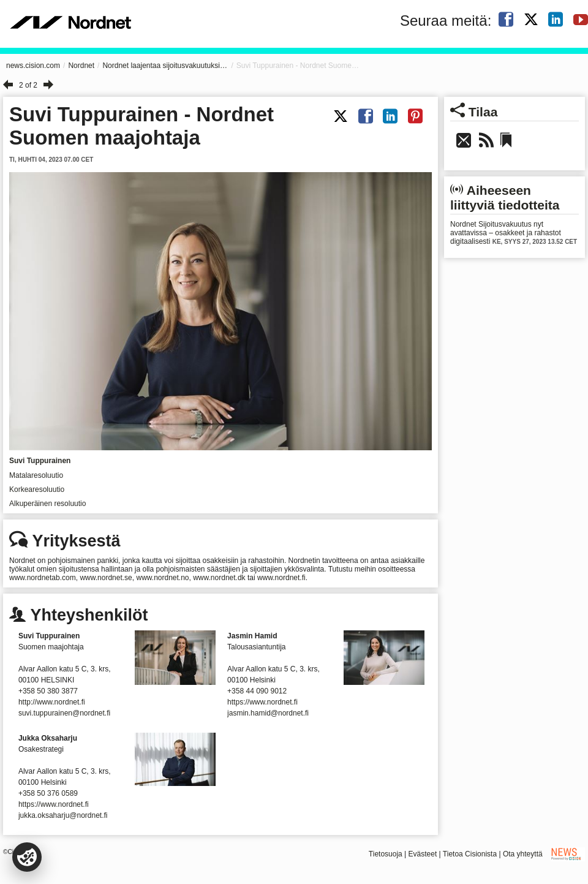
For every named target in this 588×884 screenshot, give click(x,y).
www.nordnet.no (162, 578)
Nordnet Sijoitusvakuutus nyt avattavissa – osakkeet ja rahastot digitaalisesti (506, 233)
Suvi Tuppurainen (40, 461)
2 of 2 (28, 85)
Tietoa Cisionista (470, 853)
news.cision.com (33, 66)
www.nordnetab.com (43, 578)
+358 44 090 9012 (257, 691)
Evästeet (423, 853)
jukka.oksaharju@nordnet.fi (63, 815)
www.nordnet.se (106, 578)
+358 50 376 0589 (48, 793)
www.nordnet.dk (219, 578)
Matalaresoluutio (36, 475)
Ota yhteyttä (523, 853)
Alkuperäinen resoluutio (47, 504)
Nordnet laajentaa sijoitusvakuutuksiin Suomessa (165, 66)
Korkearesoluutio (37, 489)
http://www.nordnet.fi (52, 702)
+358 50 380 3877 (48, 691)
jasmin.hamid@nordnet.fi (268, 713)
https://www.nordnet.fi (262, 702)
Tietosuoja (386, 853)
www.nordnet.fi (281, 578)
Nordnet (81, 66)
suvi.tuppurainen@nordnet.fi (64, 713)
